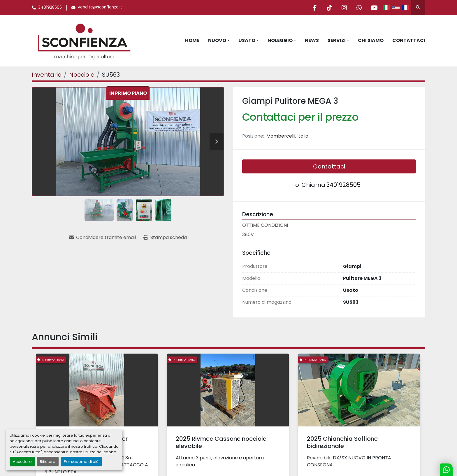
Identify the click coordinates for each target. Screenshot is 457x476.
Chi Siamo (371, 40)
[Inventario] (47, 75)
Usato (247, 40)
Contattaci (409, 40)
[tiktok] (329, 8)
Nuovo (217, 40)
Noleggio (280, 40)
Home (192, 40)
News (312, 40)
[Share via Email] (102, 238)
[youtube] (374, 8)
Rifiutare (48, 462)
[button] (219, 41)
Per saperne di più (81, 462)
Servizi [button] (337, 40)
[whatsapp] (359, 8)
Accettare (22, 462)
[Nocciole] (82, 75)
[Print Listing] (165, 238)
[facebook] (314, 8)
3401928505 (50, 7)
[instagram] (344, 8)
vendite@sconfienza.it (100, 7)
